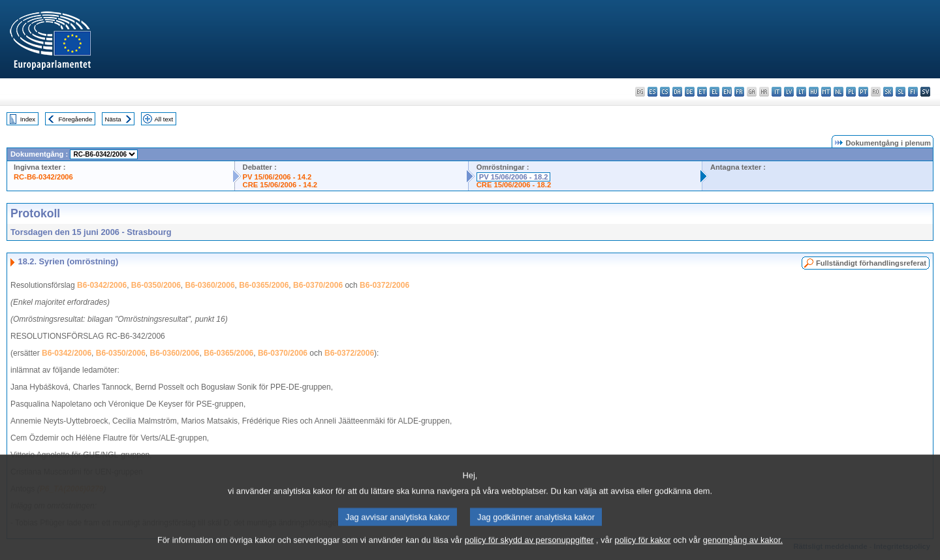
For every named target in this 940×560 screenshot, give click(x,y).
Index (28, 119)
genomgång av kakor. (743, 549)
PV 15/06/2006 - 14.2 (277, 177)
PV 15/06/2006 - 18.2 (514, 177)
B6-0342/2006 (102, 285)
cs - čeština (665, 92)
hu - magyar (814, 92)
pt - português (863, 92)
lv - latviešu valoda (789, 92)
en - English (727, 92)
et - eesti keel (702, 92)
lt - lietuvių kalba (801, 92)
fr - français (739, 92)
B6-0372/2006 (384, 285)
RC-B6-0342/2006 (43, 177)
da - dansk (677, 92)
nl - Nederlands (838, 92)
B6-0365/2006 (264, 285)
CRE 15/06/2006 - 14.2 (280, 185)
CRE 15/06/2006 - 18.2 (514, 185)
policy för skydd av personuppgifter (529, 549)
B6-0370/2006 (318, 285)
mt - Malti (826, 92)
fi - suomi (913, 92)
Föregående (76, 119)
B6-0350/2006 (156, 285)
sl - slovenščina (901, 92)
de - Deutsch (690, 92)
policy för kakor (643, 549)
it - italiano (776, 92)
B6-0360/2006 (210, 285)
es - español (652, 92)
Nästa (113, 119)
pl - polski (851, 92)
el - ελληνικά (714, 92)
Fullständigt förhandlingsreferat (871, 263)
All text (164, 119)
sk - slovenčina (888, 92)
